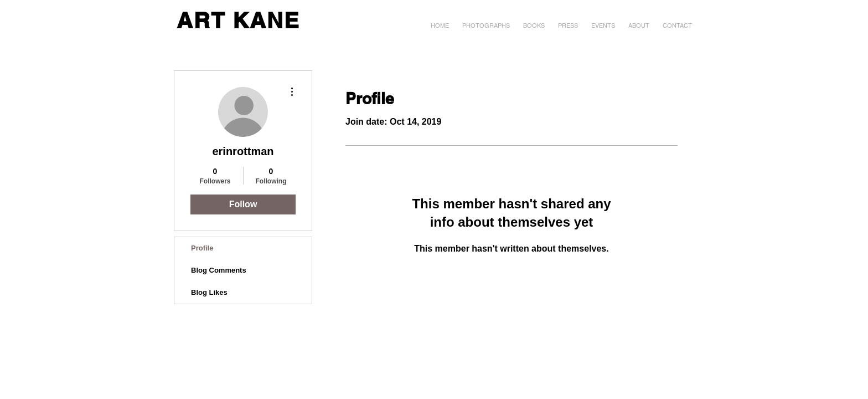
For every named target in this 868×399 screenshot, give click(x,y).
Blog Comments (219, 270)
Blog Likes (209, 292)
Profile (202, 248)
